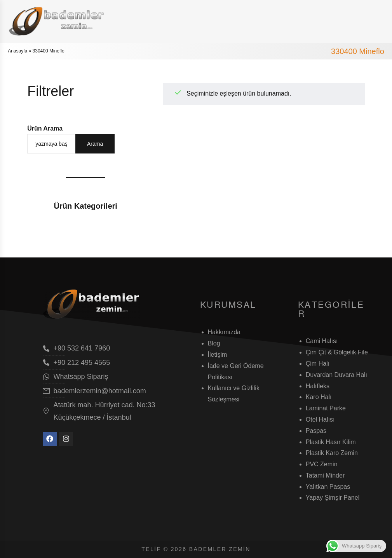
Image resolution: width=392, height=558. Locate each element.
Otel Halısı (320, 419)
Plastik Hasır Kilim (331, 442)
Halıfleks (318, 386)
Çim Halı (318, 364)
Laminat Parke (326, 408)
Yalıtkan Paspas (328, 487)
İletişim (218, 355)
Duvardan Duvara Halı (336, 375)
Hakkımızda (224, 332)
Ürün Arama (45, 128)
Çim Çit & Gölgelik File (337, 352)
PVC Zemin (322, 464)
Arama (95, 144)
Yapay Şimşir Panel (333, 498)
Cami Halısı (322, 341)
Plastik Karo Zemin (332, 453)
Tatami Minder (325, 475)
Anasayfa (17, 51)
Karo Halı (319, 397)
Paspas (316, 431)
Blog (214, 343)
